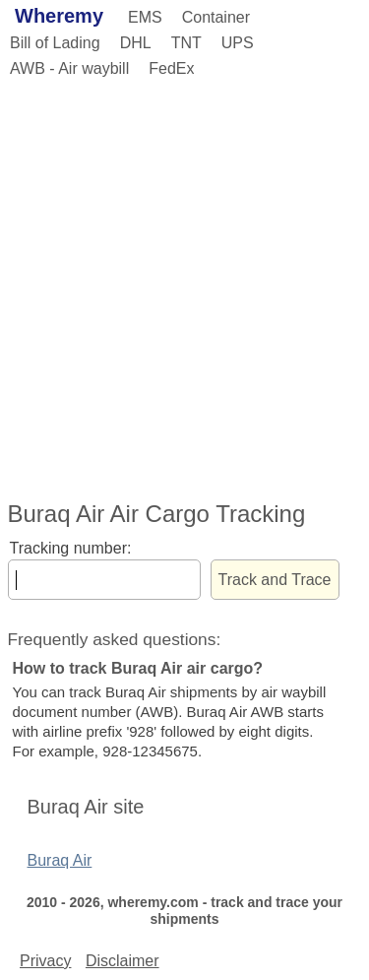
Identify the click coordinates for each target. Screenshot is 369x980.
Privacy (45, 961)
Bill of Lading (55, 43)
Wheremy (59, 16)
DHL (136, 43)
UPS (238, 43)
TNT (186, 43)
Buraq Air (60, 860)
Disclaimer (123, 961)
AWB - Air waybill (69, 68)
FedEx (171, 68)
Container (216, 17)
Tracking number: (71, 548)
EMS (145, 17)
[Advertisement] (184, 286)
